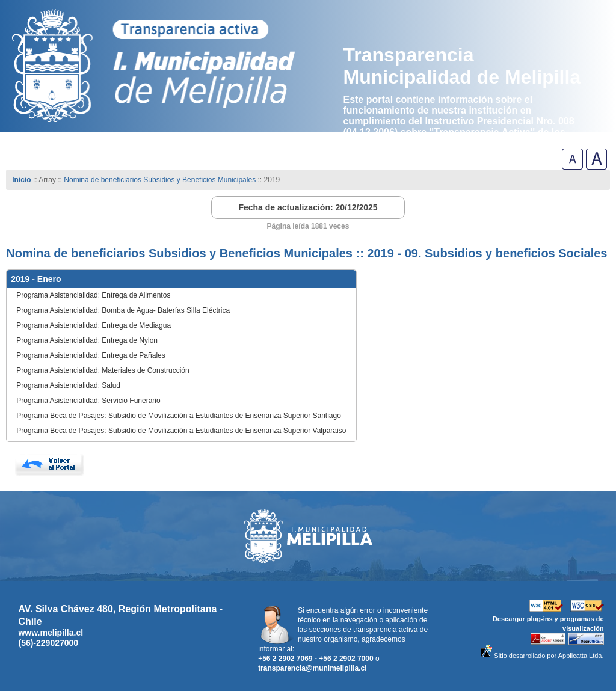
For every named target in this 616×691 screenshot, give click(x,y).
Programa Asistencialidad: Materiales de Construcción (103, 370)
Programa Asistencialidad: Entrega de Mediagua (94, 325)
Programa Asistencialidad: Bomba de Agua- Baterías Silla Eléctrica (123, 310)
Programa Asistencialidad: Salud (68, 385)
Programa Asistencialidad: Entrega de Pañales (91, 355)
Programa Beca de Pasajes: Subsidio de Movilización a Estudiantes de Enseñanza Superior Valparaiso (181, 431)
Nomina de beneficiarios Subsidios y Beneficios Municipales (160, 180)
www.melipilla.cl (51, 633)
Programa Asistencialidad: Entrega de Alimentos (93, 295)
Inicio (21, 180)
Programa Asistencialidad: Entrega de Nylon (87, 340)
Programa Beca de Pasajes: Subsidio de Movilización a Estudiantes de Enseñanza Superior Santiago (179, 416)
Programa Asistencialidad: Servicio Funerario (88, 401)
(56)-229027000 (48, 643)
